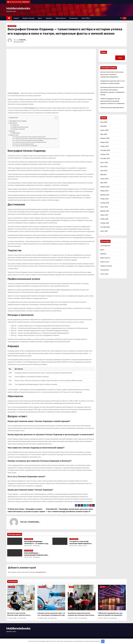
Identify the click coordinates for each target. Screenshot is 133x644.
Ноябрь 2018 (104, 219)
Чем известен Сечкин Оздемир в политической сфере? (29, 140)
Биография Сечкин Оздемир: (18, 121)
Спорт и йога (86, 18)
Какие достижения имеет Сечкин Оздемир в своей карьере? (30, 137)
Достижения (13, 123)
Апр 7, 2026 (104, 618)
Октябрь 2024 (105, 154)
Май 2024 (103, 175)
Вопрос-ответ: (14, 135)
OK (103, 641)
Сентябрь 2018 (105, 227)
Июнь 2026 (104, 122)
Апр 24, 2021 (28, 546)
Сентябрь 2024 (105, 158)
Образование (16, 133)
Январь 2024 (104, 191)
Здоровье (49, 18)
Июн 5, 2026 (13, 618)
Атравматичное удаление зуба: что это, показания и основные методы (51, 614)
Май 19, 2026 (43, 618)
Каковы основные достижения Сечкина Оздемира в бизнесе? (31, 142)
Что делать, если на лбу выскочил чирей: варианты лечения (80, 544)
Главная (16, 18)
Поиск (104, 52)
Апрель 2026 (104, 130)
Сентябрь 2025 (105, 150)
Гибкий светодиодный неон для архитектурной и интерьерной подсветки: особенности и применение (112, 101)
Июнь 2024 (104, 171)
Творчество (16, 125)
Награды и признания (19, 129)
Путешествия (73, 18)
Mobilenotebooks (18, 8)
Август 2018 (104, 231)
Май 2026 (103, 126)
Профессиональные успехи (20, 127)
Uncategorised (12, 26)
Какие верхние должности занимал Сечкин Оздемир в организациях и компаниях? (36, 139)
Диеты (40, 18)
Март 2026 (104, 134)
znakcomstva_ (83, 546)
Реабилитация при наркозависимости (112, 108)
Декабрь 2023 (105, 195)
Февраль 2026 (105, 138)
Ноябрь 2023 (104, 199)
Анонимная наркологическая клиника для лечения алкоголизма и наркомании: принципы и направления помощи (81, 616)
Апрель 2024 (104, 179)
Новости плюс (105, 262)
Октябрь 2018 (105, 223)
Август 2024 (104, 163)
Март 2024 (104, 183)
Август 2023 (104, 207)
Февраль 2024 (105, 187)
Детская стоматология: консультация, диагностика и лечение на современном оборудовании (112, 74)
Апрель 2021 (104, 215)
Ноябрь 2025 (104, 146)
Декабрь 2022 (105, 211)
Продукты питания (28, 18)
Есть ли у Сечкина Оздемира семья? (25, 144)
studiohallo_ (23, 40)
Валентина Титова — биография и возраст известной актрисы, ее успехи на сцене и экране (26, 510)
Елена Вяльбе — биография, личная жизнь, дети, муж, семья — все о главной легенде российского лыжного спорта (70, 510)
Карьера (12, 131)
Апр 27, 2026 (74, 618)
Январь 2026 (104, 142)
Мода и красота (61, 18)
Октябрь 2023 (105, 203)
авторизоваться (41, 572)
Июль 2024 (104, 167)
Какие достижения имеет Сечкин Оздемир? (26, 146)
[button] (121, 18)
